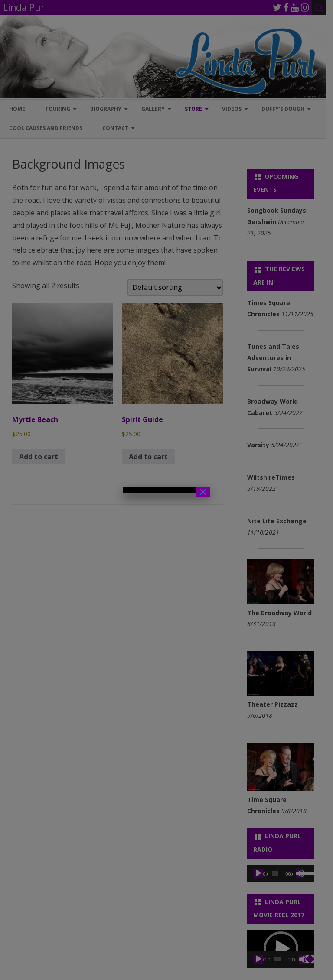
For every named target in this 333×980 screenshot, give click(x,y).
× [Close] (203, 492)
